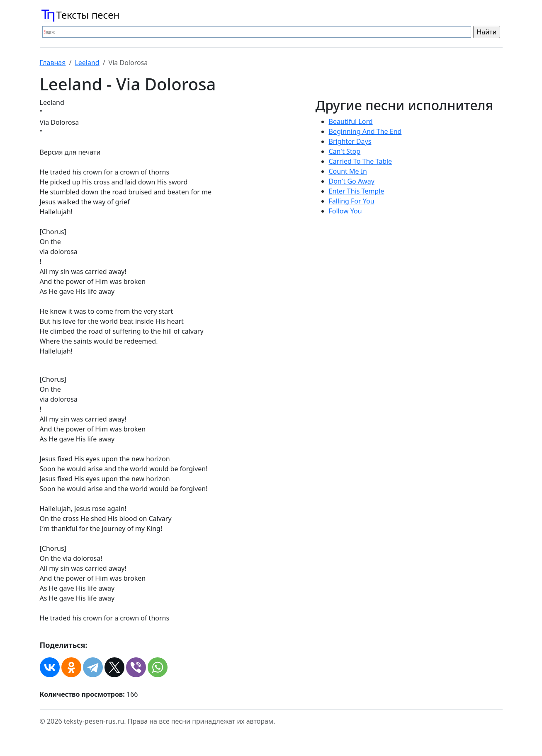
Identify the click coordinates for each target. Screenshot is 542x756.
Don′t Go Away (352, 181)
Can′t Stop (345, 151)
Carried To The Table (361, 161)
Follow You (345, 211)
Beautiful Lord (351, 121)
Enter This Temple (357, 191)
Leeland (87, 63)
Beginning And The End (365, 131)
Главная (53, 63)
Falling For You (352, 201)
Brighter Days (350, 141)
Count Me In (348, 171)
